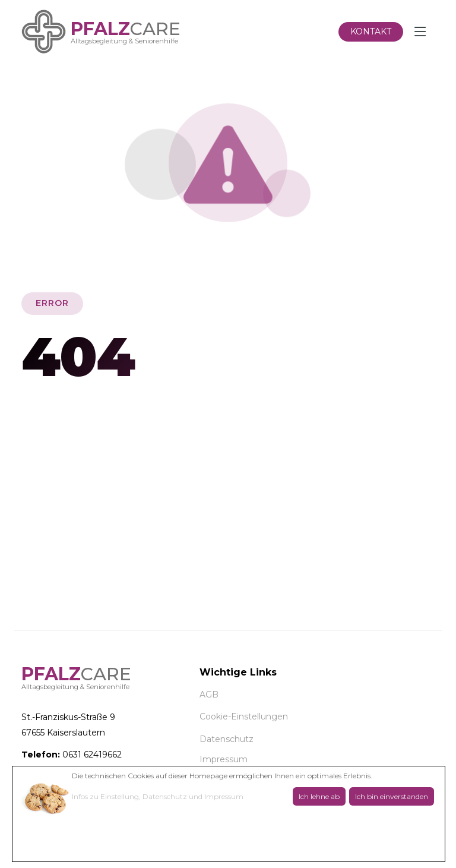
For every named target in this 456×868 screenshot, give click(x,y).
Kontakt (371, 31)
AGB (209, 695)
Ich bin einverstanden (392, 796)
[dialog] (229, 814)
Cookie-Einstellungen (244, 717)
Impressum (224, 759)
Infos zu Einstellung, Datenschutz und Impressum (158, 796)
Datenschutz (227, 739)
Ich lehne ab (319, 796)
